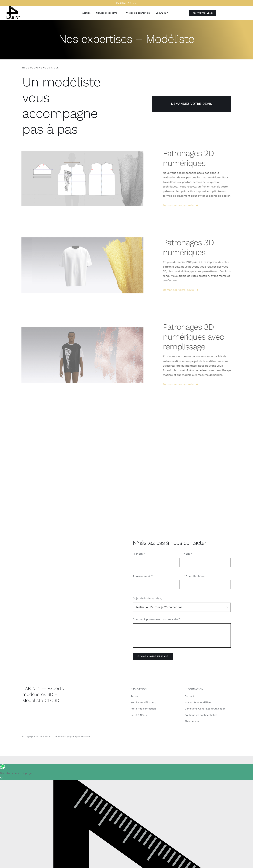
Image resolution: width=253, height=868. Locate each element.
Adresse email (143, 576)
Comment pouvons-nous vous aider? (156, 619)
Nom (188, 554)
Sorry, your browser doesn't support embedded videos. (72, 598)
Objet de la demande (147, 598)
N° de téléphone (194, 576)
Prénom (139, 554)
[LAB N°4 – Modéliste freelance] (13, 7)
